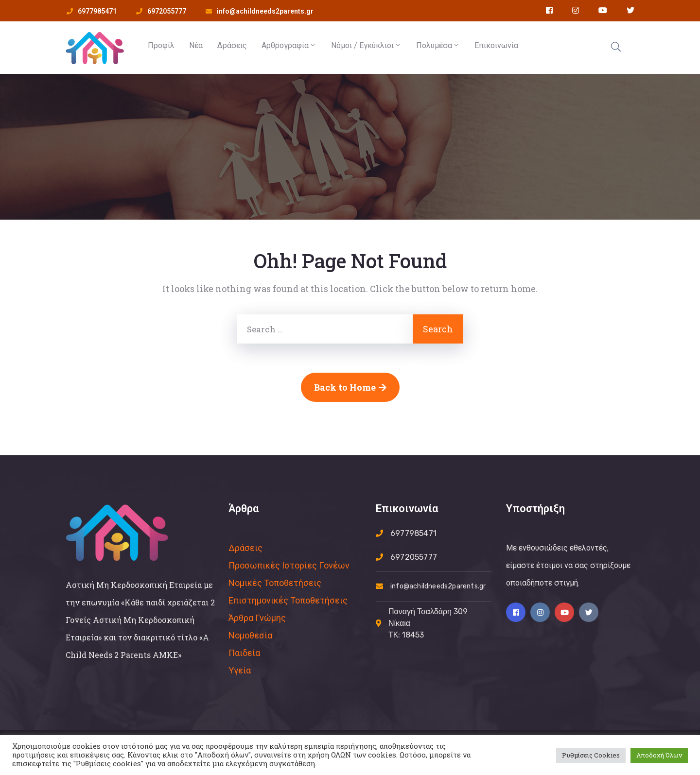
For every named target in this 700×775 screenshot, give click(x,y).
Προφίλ (161, 45)
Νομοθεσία (250, 635)
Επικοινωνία (496, 45)
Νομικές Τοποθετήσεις (275, 583)
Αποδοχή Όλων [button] (659, 755)
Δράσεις (232, 45)
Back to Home (350, 387)
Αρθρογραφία (289, 45)
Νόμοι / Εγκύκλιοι (366, 45)
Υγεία (240, 670)
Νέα (196, 45)
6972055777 (167, 11)
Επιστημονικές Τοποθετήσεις (288, 600)
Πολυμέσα (438, 45)
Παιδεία (244, 653)
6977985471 (97, 11)
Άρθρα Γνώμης (257, 618)
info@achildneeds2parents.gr (265, 11)
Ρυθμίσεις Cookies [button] (591, 755)
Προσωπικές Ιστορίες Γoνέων (289, 565)
